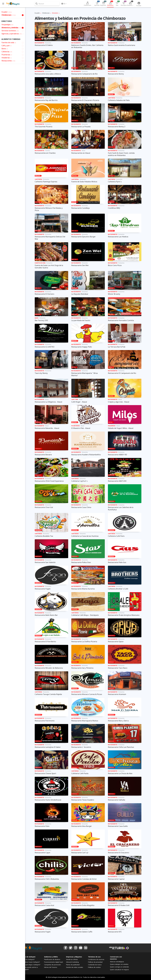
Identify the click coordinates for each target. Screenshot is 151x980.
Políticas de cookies (94, 967)
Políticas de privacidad (95, 962)
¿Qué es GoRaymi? (28, 959)
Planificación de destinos (52, 959)
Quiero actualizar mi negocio (119, 970)
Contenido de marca (95, 965)
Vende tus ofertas (72, 959)
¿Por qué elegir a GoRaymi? (31, 965)
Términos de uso (94, 957)
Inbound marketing (72, 962)
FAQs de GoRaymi (29, 957)
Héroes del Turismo (51, 967)
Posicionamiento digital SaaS (54, 962)
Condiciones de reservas (96, 959)
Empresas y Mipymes (74, 957)
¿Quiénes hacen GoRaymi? (31, 962)
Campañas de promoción (52, 965)
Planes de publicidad (73, 965)
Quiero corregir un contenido (119, 967)
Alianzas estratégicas (117, 962)
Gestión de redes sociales (75, 967)
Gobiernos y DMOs (51, 957)
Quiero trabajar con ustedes (119, 964)
